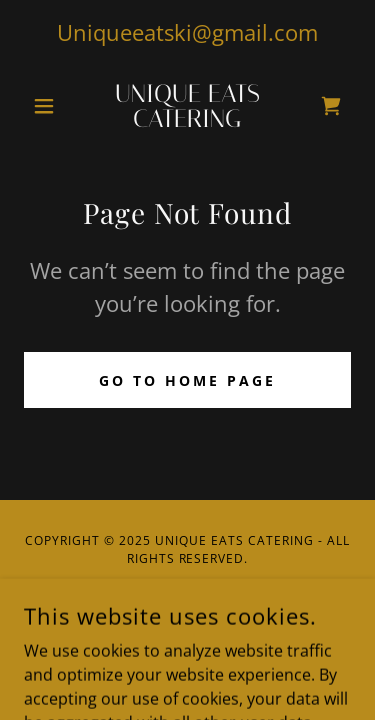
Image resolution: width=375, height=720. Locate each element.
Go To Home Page (187, 380)
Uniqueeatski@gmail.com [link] (187, 32)
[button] (48, 106)
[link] (187, 106)
